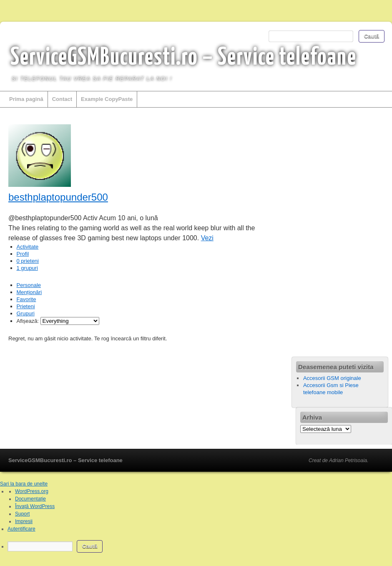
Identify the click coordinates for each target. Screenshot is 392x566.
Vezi (207, 238)
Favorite (26, 299)
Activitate (28, 247)
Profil (23, 254)
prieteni (28, 261)
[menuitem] (200, 546)
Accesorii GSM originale (332, 378)
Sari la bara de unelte (24, 484)
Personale (29, 285)
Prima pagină (26, 99)
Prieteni (26, 306)
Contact (62, 99)
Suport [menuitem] (22, 514)
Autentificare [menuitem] (21, 529)
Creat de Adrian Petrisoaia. (339, 460)
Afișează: (28, 321)
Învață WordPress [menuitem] (35, 506)
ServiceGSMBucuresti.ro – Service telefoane (183, 58)
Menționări (29, 292)
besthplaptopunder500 (58, 197)
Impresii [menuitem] (24, 521)
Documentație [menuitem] (30, 499)
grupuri (27, 268)
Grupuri (26, 313)
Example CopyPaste (107, 99)
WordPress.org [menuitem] (32, 491)
